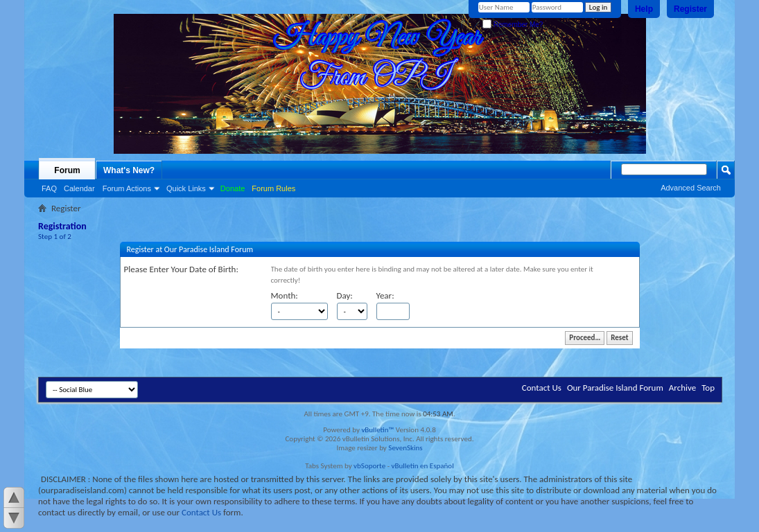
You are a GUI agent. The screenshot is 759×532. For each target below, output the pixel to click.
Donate (233, 188)
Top (708, 388)
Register (690, 9)
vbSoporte (369, 466)
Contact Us (542, 388)
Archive (682, 388)
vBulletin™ (377, 430)
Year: (385, 295)
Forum (67, 170)
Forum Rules (273, 188)
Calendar (79, 188)
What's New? (129, 170)
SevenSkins (405, 448)
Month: (285, 295)
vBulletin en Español (423, 466)
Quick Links (186, 188)
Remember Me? (513, 25)
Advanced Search (691, 188)
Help (644, 9)
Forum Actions (127, 188)
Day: (345, 295)
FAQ (49, 188)
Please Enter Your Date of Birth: (181, 269)
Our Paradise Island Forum (615, 388)
